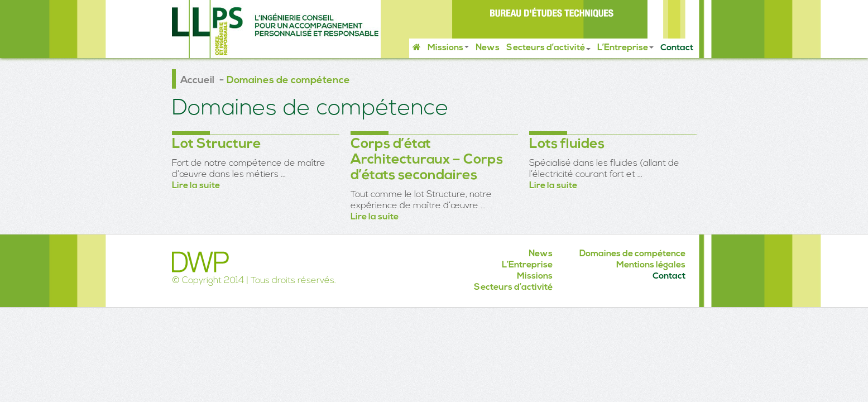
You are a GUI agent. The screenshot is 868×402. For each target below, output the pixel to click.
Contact (677, 48)
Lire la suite (196, 186)
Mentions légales (651, 265)
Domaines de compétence (632, 254)
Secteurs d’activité (548, 48)
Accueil (197, 81)
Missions (448, 48)
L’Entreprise (625, 48)
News (488, 48)
